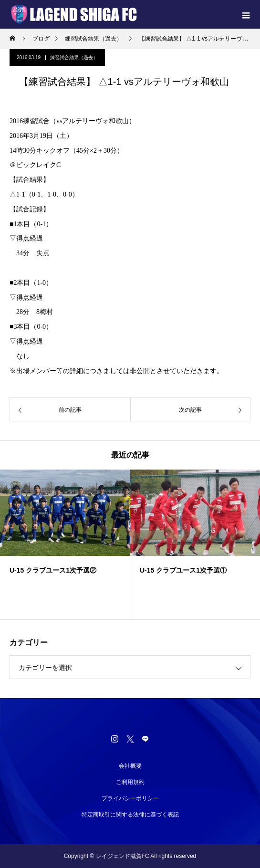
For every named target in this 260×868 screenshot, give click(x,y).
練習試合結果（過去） (74, 58)
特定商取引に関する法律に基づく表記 (130, 815)
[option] (65, 544)
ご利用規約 (130, 782)
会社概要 (130, 766)
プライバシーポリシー (130, 798)
